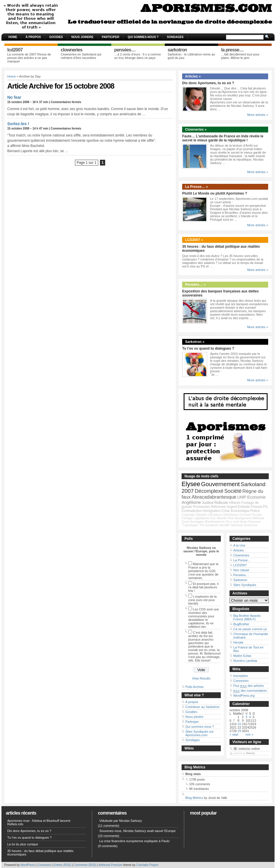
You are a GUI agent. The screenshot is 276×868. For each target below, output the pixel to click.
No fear (14, 97)
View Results (201, 678)
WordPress (28, 865)
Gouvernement (220, 484)
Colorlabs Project (147, 865)
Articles (239, 550)
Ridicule (221, 503)
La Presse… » (197, 187)
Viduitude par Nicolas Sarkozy (121, 821)
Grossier (245, 515)
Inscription (241, 676)
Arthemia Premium (111, 865)
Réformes (218, 507)
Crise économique (235, 511)
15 (239, 724)
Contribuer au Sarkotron (202, 707)
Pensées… (241, 575)
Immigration (212, 511)
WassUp (250, 753)
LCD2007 (240, 565)
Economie (256, 497)
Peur (231, 518)
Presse (257, 507)
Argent (232, 507)
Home (13, 37)
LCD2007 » (194, 240)
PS (265, 507)
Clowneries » (196, 130)
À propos (33, 37)
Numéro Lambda (245, 661)
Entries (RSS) (62, 865)
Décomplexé (209, 491)
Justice (208, 503)
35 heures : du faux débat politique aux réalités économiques (40, 853)
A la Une (239, 545)
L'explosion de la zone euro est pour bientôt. (202, 600)
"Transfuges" (190, 525)
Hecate (238, 642)
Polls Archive (195, 687)
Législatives (202, 518)
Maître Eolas (242, 656)
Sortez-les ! (18, 124)
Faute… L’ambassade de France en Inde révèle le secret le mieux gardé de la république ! (223, 138)
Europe (257, 515)
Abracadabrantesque (214, 497)
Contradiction (192, 511)
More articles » (258, 115)
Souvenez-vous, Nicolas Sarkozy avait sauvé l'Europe (138, 831)
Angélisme (191, 502)
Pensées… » (195, 285)
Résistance (231, 515)
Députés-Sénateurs (209, 515)
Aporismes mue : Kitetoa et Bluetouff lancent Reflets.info (39, 822)
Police (255, 511)
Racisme (254, 522)
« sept (234, 734)
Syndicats (212, 525)
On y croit (232, 522)
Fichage (187, 518)
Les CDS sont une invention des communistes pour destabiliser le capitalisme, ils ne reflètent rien (204, 618)
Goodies (56, 37)
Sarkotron (240, 580)
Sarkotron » (195, 342)
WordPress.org (244, 696)
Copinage (188, 515)
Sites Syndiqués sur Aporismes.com (199, 733)
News (244, 522)
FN (202, 525)
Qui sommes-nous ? (143, 37)
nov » (249, 734)
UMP (242, 497)
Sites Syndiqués (245, 585)
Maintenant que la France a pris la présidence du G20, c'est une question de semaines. (203, 571)
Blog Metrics (194, 798)
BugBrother (241, 624)
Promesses (201, 507)
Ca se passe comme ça (250, 629)
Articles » (193, 76)
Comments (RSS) (85, 865)
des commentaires (250, 691)
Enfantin (244, 507)
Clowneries (241, 555)
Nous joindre (82, 37)
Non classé (241, 570)
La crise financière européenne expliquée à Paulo (135, 841)
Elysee (191, 484)
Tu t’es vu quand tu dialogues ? (208, 348)
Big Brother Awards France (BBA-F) (247, 617)
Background (243, 518)
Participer (111, 37)
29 (239, 731)
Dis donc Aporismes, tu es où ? (208, 83)
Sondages (175, 37)
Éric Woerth (219, 518)
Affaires (235, 503)
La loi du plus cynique (23, 844)
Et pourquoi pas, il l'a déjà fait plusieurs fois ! (203, 587)
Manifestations (215, 522)
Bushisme (251, 525)
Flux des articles (249, 686)
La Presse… (242, 560)
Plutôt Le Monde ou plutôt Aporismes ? (215, 193)
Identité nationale (231, 525)
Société (233, 491)
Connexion (241, 681)
